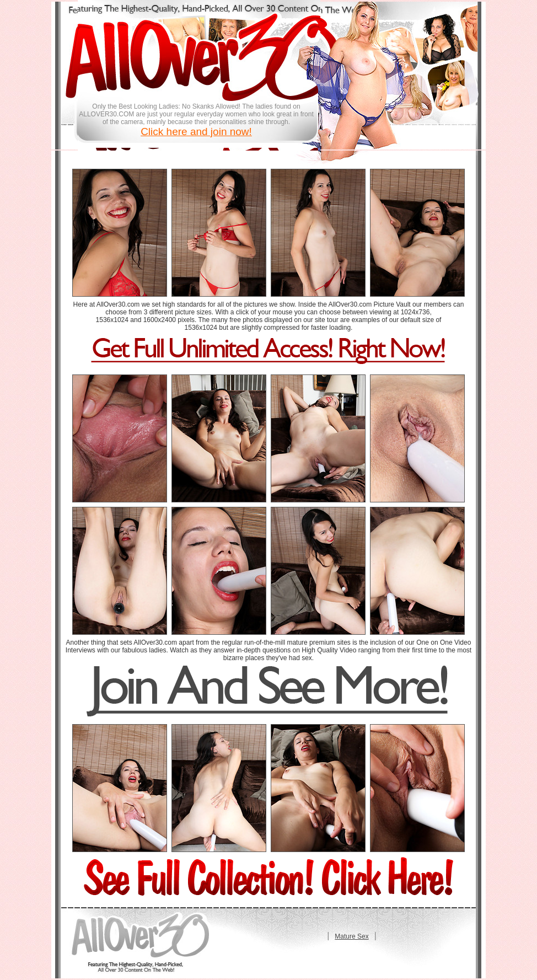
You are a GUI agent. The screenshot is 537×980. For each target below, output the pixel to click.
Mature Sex (351, 936)
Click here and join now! (196, 132)
